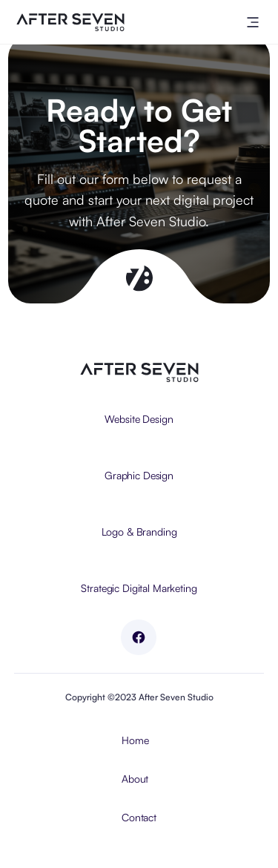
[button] (253, 22)
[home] (67, 22)
